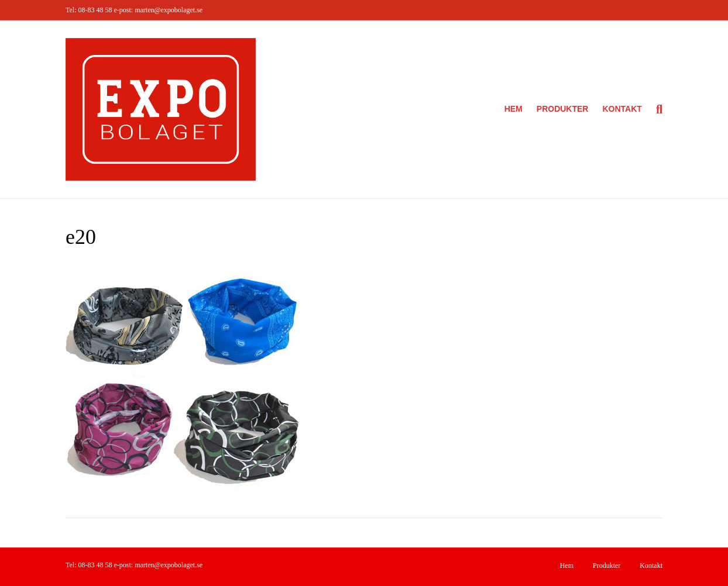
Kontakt (622, 109)
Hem (514, 109)
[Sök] (656, 109)
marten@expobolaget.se (169, 10)
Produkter (563, 109)
